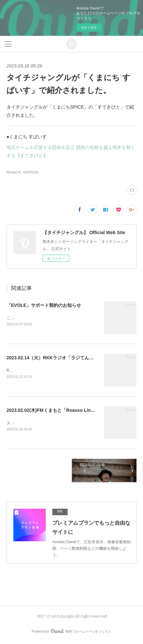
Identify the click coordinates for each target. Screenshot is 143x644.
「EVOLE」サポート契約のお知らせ (44, 305)
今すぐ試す (89, 28)
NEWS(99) (31, 172)
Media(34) (14, 172)
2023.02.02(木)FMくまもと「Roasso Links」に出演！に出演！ (72, 411)
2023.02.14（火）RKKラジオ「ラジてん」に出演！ (59, 358)
